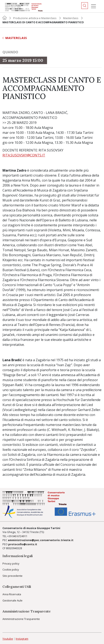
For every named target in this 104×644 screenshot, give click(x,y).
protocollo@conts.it (23, 544)
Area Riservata (12, 594)
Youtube (8, 639)
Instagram (22, 639)
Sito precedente (12, 576)
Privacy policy (11, 563)
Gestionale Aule (12, 600)
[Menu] (93, 6)
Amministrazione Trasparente (21, 619)
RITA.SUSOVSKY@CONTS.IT (24, 155)
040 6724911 (20, 536)
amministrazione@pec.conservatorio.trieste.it (41, 540)
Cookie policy (11, 570)
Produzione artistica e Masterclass (35, 18)
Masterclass (71, 18)
